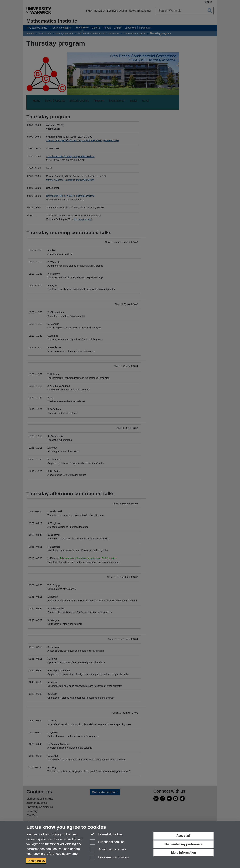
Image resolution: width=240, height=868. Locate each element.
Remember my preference (184, 844)
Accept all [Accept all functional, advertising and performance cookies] (183, 836)
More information (183, 853)
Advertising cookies (108, 850)
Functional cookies (107, 842)
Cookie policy (36, 861)
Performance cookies (109, 857)
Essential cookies (106, 834)
